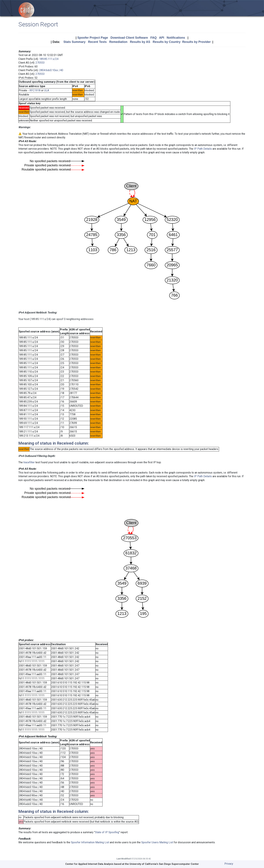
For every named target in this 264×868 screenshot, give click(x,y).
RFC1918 (35, 90)
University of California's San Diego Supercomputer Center (164, 864)
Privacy (229, 864)
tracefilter (29, 462)
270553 (40, 63)
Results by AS (140, 42)
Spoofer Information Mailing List (90, 842)
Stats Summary (75, 42)
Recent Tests (97, 42)
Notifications (176, 38)
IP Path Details (203, 149)
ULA (47, 90)
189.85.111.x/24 (49, 59)
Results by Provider (196, 42)
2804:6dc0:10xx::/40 (51, 70)
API (162, 38)
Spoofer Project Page (93, 38)
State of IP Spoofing (107, 832)
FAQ (153, 38)
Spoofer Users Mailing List (157, 842)
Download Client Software (129, 38)
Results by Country (167, 42)
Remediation (118, 42)
